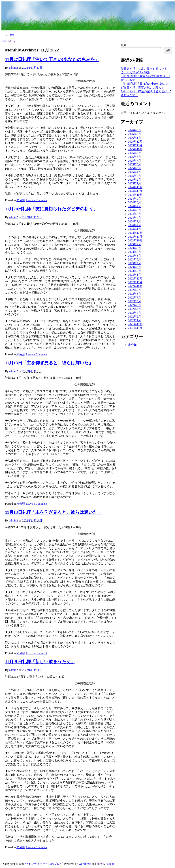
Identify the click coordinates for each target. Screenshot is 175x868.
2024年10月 (135, 195)
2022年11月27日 (32, 68)
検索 (124, 45)
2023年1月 (135, 275)
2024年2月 (135, 225)
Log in (111, 864)
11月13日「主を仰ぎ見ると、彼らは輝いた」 (49, 363)
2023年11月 (135, 237)
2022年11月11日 (32, 520)
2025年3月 (135, 176)
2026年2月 (135, 134)
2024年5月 (135, 214)
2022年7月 (135, 298)
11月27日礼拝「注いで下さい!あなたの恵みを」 (52, 59)
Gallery (11, 41)
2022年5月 (135, 305)
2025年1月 (135, 183)
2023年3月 (135, 267)
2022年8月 (135, 294)
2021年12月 (135, 324)
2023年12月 (135, 233)
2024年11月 (135, 191)
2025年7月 (135, 161)
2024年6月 (135, 210)
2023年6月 (135, 256)
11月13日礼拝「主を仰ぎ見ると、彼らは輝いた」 (53, 512)
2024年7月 (135, 206)
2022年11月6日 (32, 670)
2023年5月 (135, 259)
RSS (4, 41)
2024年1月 (135, 229)
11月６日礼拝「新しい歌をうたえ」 (40, 662)
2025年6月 (135, 164)
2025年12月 (135, 142)
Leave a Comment (36, 200)
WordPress (85, 864)
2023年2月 (135, 271)
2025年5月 (135, 168)
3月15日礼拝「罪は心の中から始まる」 (146, 84)
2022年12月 (135, 278)
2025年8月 (135, 157)
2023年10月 (135, 240)
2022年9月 (135, 290)
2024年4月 (135, 218)
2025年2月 (135, 180)
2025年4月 (135, 172)
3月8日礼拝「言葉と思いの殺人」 (142, 88)
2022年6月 (135, 301)
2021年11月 (135, 328)
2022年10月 (135, 286)
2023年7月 (135, 252)
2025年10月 (135, 149)
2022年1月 (135, 320)
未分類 (21, 200)
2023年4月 (135, 263)
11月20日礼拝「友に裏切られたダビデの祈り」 (51, 209)
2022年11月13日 (32, 371)
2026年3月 (135, 130)
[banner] (88, 16)
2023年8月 (135, 248)
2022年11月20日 (32, 217)
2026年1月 (135, 138)
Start (11, 35)
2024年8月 (135, 202)
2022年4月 (135, 309)
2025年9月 (135, 153)
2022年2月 (135, 317)
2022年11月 (135, 282)
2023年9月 (135, 244)
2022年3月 (135, 313)
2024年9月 (135, 199)
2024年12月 (135, 187)
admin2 (14, 68)
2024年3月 (135, 221)
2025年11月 (135, 145)
